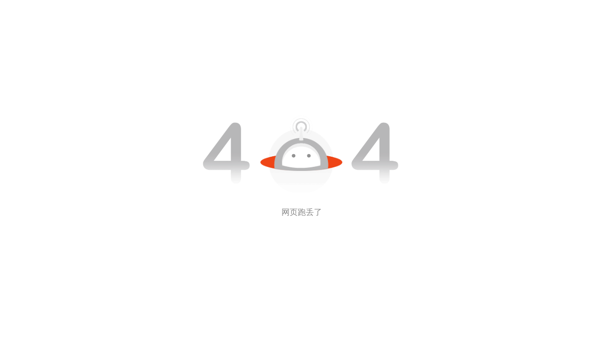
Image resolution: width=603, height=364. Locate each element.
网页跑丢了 (302, 212)
